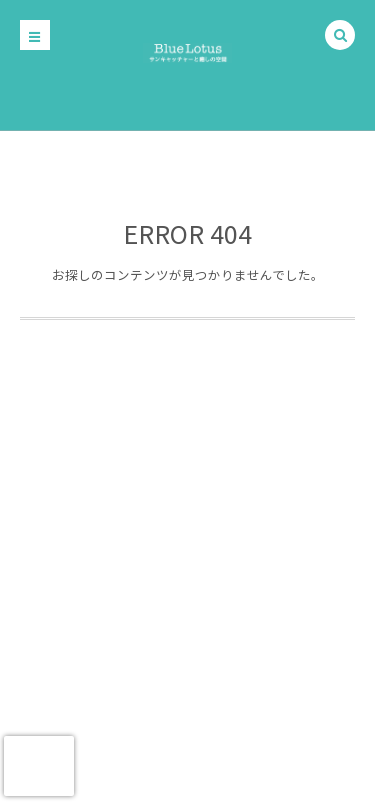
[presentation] (39, 766)
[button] (340, 36)
